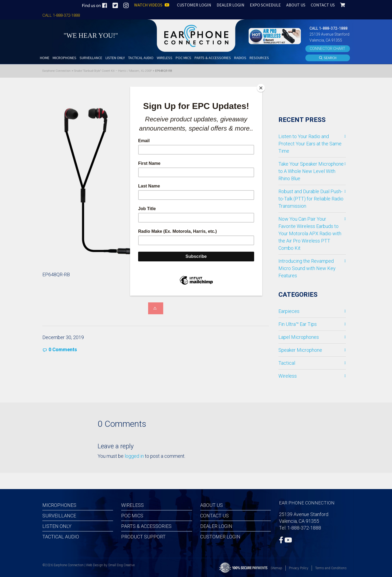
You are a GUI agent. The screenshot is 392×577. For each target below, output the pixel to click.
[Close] (261, 88)
